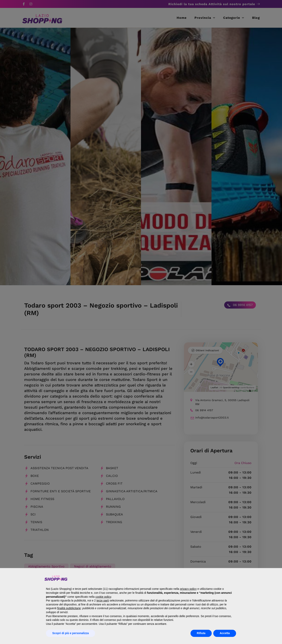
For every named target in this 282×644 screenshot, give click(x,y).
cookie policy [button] (103, 597)
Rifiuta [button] (201, 633)
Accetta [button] (225, 633)
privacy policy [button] (188, 589)
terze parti (103, 600)
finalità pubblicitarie (69, 608)
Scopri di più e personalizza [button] (70, 633)
